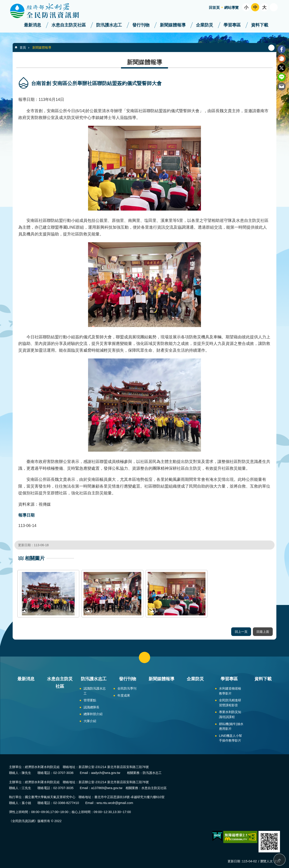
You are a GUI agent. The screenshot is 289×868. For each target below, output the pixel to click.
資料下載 (260, 25)
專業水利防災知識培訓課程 (230, 714)
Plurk (282, 59)
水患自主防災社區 (69, 25)
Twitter (282, 68)
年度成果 (124, 695)
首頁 (23, 47)
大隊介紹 (90, 721)
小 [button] (246, 7)
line (282, 77)
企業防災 (205, 25)
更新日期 (234, 861)
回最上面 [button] (263, 632)
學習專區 (232, 25)
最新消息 (33, 25)
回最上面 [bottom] (280, 860)
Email (282, 86)
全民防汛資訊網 (49, 11)
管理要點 (90, 700)
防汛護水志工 (109, 25)
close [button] (144, 657)
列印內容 (271, 48)
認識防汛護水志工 (95, 691)
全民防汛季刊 (127, 688)
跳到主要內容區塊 (2, 2)
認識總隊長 (91, 707)
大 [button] (264, 7)
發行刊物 (141, 25)
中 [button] (255, 7)
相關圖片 (35, 558)
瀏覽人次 (266, 861)
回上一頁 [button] (241, 632)
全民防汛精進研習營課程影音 (230, 703)
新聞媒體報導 (173, 25)
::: (1, 2)
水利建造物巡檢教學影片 (230, 691)
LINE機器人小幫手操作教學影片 (231, 738)
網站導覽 (231, 8)
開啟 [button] (274, 7)
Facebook (282, 49)
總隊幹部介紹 (93, 714)
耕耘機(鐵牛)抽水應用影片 (231, 726)
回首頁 (214, 8)
